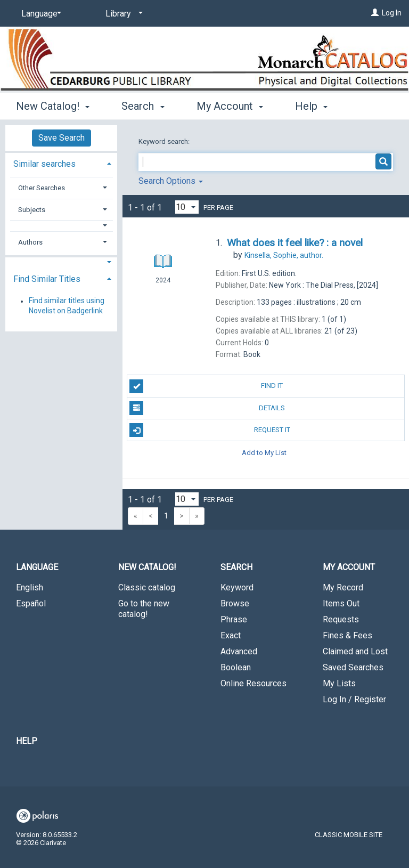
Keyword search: (165, 141)
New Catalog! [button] (53, 104)
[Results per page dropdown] (187, 207)
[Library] (122, 14)
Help (27, 741)
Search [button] (143, 104)
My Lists (339, 683)
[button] (62, 226)
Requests (341, 619)
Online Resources (253, 683)
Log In (392, 13)
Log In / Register (354, 699)
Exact (231, 635)
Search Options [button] (171, 181)
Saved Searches (353, 667)
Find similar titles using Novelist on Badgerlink (67, 306)
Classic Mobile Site (349, 835)
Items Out (341, 603)
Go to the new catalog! (144, 609)
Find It (206, 386)
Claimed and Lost (355, 651)
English (30, 587)
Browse (235, 603)
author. (284, 255)
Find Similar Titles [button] (47, 279)
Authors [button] (30, 242)
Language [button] (37, 567)
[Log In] (375, 13)
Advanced (239, 651)
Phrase (234, 619)
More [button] (316, 106)
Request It (210, 430)
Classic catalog (147, 587)
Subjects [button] (32, 210)
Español (31, 603)
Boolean (236, 667)
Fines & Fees (347, 635)
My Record (343, 587)
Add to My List (264, 452)
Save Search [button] (62, 138)
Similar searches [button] (44, 164)
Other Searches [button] (42, 188)
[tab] (61, 163)
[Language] (39, 14)
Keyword (237, 587)
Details (207, 408)
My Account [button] (230, 104)
